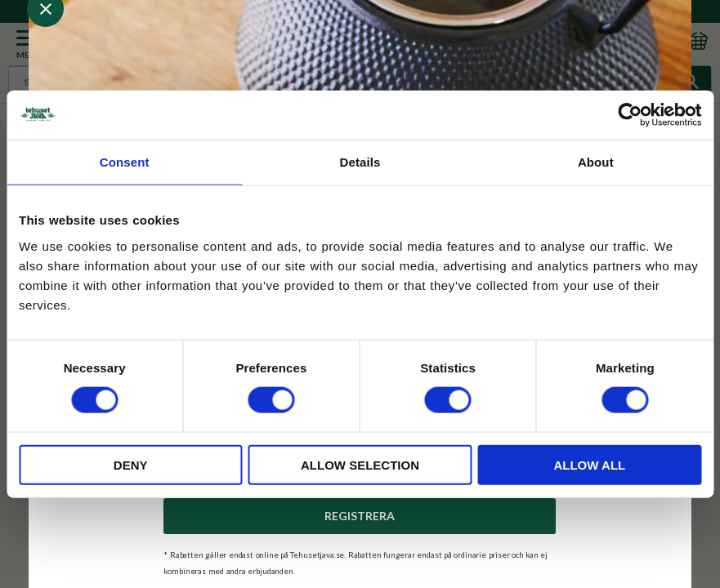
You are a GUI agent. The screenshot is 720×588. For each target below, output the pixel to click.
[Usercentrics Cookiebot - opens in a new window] (630, 115)
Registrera (360, 516)
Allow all (589, 464)
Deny (131, 464)
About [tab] (596, 162)
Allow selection (360, 464)
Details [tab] (360, 162)
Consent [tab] (125, 162)
